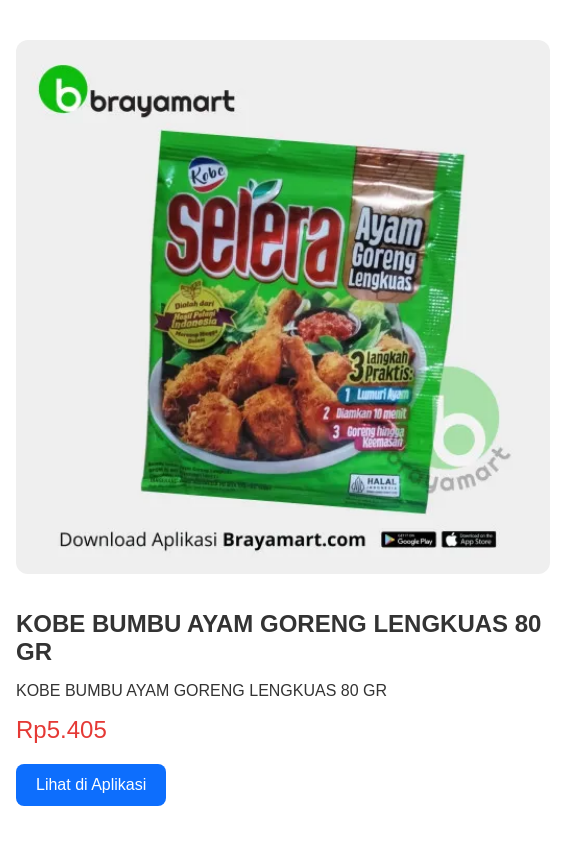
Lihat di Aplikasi (91, 784)
